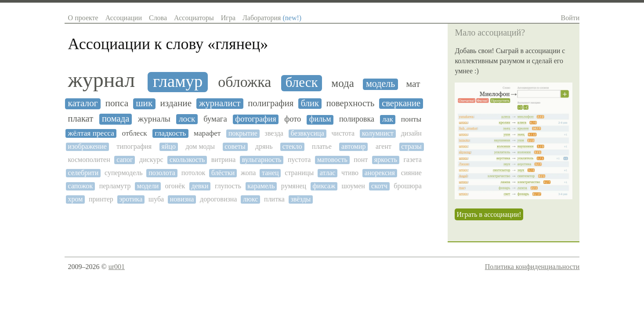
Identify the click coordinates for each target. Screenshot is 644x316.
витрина (224, 160)
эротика (131, 199)
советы (235, 146)
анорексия (380, 173)
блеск (302, 83)
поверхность (351, 103)
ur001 (117, 267)
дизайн (411, 133)
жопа (248, 173)
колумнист (378, 133)
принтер (101, 199)
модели (148, 186)
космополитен (89, 160)
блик (310, 103)
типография (134, 146)
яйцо (169, 146)
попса (117, 103)
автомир (353, 146)
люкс (250, 199)
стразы (411, 146)
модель (380, 84)
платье (322, 146)
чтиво (350, 173)
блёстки (223, 173)
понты (411, 119)
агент (384, 146)
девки (200, 186)
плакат (81, 118)
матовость (332, 160)
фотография (256, 119)
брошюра (408, 186)
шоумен (353, 186)
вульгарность (262, 160)
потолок (194, 173)
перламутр (115, 186)
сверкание (401, 103)
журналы (154, 119)
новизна (182, 199)
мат (413, 84)
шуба (156, 199)
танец (270, 173)
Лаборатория (272, 18)
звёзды (300, 199)
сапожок (81, 186)
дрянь (264, 146)
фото (293, 119)
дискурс (151, 160)
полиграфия (271, 103)
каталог (83, 103)
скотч (379, 186)
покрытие (243, 133)
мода (343, 83)
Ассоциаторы (194, 18)
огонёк (175, 186)
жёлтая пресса (91, 133)
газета (412, 160)
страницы (299, 173)
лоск (187, 119)
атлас (327, 173)
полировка (357, 119)
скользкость (187, 160)
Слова (158, 18)
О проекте (83, 18)
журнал (102, 80)
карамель (261, 186)
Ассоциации (124, 18)
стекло (292, 146)
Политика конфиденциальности (532, 267)
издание (176, 103)
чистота (343, 133)
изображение (87, 146)
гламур (178, 81)
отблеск (135, 133)
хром (76, 199)
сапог (125, 160)
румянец (294, 186)
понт (361, 160)
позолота (162, 173)
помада (116, 118)
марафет (207, 133)
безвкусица (308, 133)
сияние (411, 173)
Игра (228, 18)
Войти (570, 18)
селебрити (83, 173)
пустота (299, 160)
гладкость (170, 133)
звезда (274, 133)
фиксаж (324, 186)
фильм (320, 119)
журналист (220, 103)
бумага (215, 119)
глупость (228, 186)
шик (144, 103)
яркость (386, 160)
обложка (244, 82)
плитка (274, 199)
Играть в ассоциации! (489, 214)
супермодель (124, 173)
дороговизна (218, 199)
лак (388, 119)
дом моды (200, 146)
